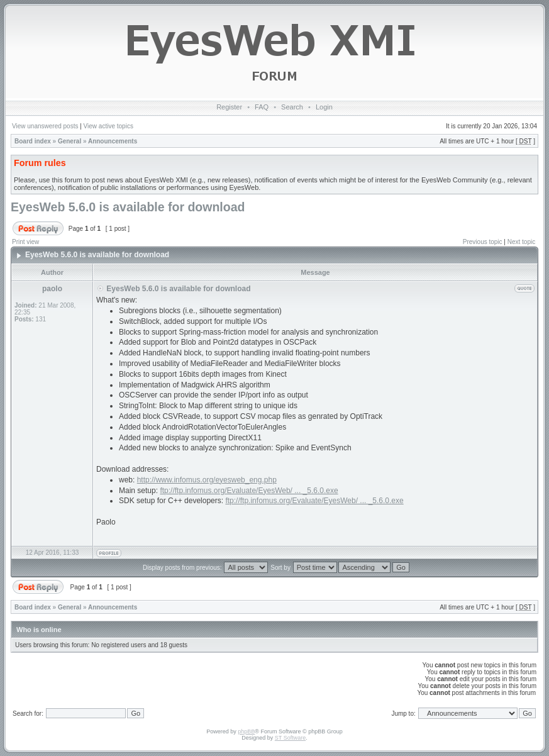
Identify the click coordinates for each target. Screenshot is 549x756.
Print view (25, 242)
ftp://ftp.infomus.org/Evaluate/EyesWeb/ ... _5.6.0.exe (249, 491)
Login (324, 107)
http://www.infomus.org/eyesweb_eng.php (207, 480)
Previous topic (483, 242)
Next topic (521, 242)
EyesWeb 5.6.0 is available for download (128, 207)
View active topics (108, 126)
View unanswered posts (45, 126)
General (69, 141)
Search (292, 107)
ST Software (290, 738)
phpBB (246, 731)
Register (229, 107)
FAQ (262, 107)
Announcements (113, 141)
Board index (33, 141)
